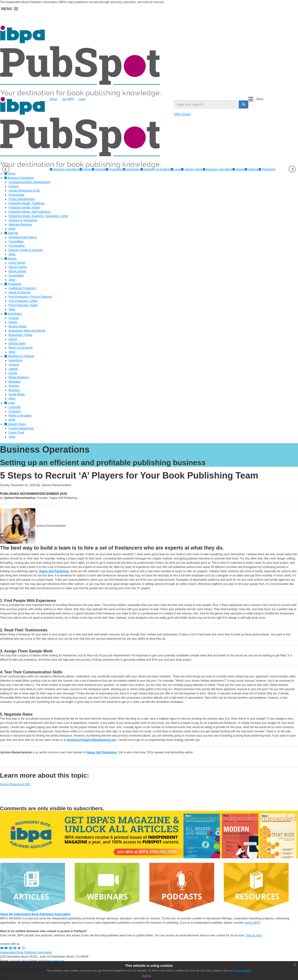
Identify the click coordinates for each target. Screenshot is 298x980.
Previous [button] (6, 169)
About (53, 99)
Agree (147, 976)
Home (10, 174)
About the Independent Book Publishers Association (35, 914)
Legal (176, 169)
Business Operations (65, 169)
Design (86, 169)
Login (82, 99)
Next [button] (292, 169)
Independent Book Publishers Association (26, 952)
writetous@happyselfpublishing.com (91, 740)
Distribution (132, 169)
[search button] (244, 104)
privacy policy (242, 971)
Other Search (182, 114)
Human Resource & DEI (15, 784)
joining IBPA (252, 923)
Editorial (99, 169)
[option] (65, 169)
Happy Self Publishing (54, 571)
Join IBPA (68, 99)
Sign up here (254, 935)
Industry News (192, 169)
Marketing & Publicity (155, 169)
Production (114, 169)
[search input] (206, 104)
